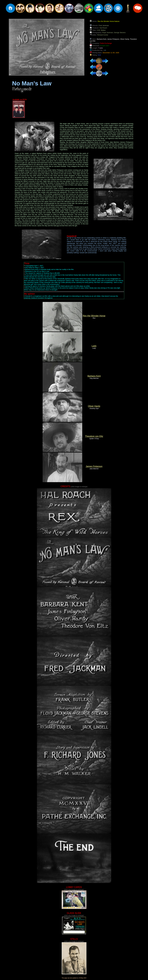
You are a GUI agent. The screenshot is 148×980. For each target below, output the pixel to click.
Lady (94, 346)
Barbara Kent (94, 376)
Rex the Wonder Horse (94, 316)
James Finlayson (94, 466)
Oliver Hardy (94, 406)
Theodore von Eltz (94, 436)
